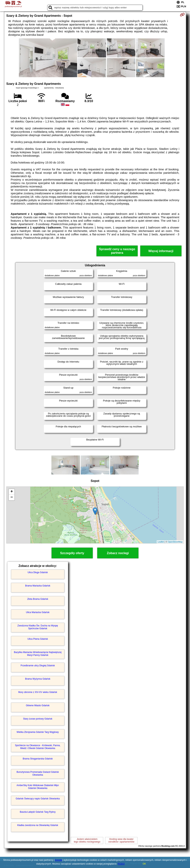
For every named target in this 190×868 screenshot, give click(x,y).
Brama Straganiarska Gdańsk (38, 759)
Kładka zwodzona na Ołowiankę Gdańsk (38, 825)
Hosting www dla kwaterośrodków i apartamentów (121, 840)
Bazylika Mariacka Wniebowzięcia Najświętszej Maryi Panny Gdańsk (38, 654)
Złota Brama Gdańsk (38, 599)
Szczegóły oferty (72, 553)
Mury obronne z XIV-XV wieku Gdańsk (38, 692)
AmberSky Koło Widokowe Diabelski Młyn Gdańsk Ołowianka (38, 787)
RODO (121, 864)
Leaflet (161, 542)
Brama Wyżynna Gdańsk (38, 679)
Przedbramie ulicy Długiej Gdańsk (38, 666)
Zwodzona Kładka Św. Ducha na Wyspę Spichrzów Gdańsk (38, 627)
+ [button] (12, 492)
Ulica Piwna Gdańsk (38, 639)
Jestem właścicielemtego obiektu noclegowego (87, 840)
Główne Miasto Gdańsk (38, 705)
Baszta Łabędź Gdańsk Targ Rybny (38, 812)
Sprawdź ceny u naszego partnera (117, 251)
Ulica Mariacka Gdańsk (38, 612)
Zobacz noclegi (118, 553)
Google (59, 860)
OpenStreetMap (175, 542)
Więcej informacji (161, 251)
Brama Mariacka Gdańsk (38, 586)
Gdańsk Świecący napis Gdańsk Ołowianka (38, 799)
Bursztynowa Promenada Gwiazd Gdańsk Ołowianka (38, 773)
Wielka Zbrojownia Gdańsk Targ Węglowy (38, 732)
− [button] (12, 497)
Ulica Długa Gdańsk (38, 572)
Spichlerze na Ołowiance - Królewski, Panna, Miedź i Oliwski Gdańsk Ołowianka (38, 747)
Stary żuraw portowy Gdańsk (38, 719)
